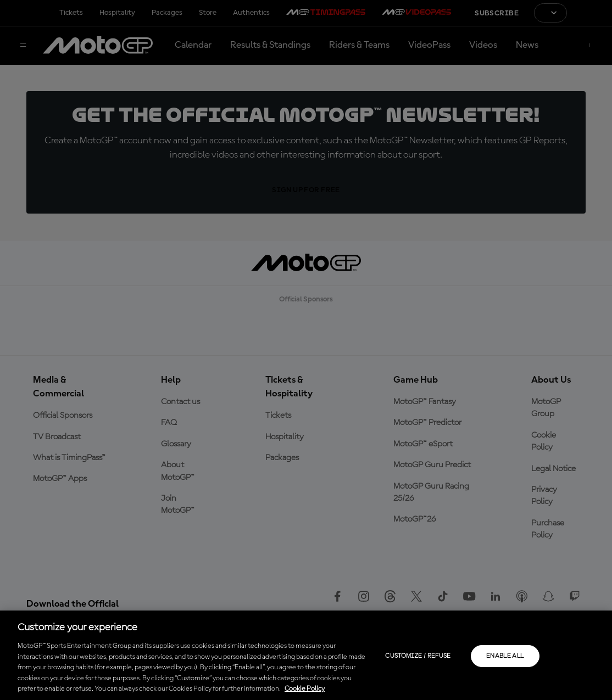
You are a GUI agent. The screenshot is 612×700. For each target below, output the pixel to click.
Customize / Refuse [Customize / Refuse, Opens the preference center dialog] (418, 656)
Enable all (505, 656)
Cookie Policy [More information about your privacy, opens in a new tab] (305, 689)
